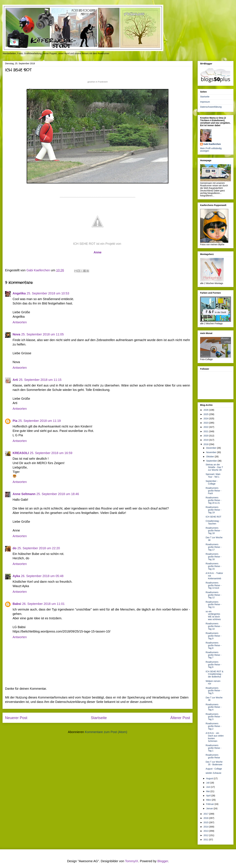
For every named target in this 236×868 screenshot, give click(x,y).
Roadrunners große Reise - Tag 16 (214, 557)
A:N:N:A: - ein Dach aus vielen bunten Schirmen (215, 737)
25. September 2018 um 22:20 (39, 548)
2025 (206, 414)
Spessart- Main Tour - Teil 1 (213, 475)
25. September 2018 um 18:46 (58, 494)
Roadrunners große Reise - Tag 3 (214, 717)
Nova (16, 334)
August (210, 778)
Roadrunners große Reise (213, 756)
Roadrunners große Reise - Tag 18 (214, 531)
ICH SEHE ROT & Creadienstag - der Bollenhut (215, 674)
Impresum (205, 102)
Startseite (99, 718)
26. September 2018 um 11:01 (43, 604)
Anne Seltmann (24, 494)
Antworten (20, 322)
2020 (206, 436)
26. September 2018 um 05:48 (42, 576)
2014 (206, 827)
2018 (206, 444)
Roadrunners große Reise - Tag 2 (214, 726)
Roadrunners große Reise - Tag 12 (214, 595)
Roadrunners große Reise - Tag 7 (214, 655)
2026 (206, 410)
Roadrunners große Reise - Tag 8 (214, 645)
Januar (210, 808)
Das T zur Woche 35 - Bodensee (214, 763)
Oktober (210, 457)
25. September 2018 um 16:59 (51, 453)
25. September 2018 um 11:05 (42, 334)
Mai (208, 791)
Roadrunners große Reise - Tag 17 (214, 547)
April (209, 796)
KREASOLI (21, 453)
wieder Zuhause (214, 773)
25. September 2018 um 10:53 (48, 293)
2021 (206, 431)
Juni (208, 787)
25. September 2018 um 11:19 (39, 421)
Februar (210, 804)
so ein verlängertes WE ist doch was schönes (213, 615)
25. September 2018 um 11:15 (40, 380)
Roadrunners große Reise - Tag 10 (214, 626)
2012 (206, 835)
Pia (15, 421)
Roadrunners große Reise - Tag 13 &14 (214, 585)
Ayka (16, 576)
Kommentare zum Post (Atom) (106, 732)
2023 (206, 423)
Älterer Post (180, 718)
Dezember (211, 448)
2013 (206, 831)
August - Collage (214, 769)
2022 (206, 427)
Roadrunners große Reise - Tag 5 (214, 691)
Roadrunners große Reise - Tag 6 (214, 665)
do (14, 548)
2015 (206, 822)
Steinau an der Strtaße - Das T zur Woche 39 (214, 467)
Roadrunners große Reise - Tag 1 (214, 748)
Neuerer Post (16, 718)
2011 (206, 840)
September (212, 461)
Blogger (163, 861)
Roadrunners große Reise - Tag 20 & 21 (214, 500)
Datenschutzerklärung (211, 107)
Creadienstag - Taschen (213, 522)
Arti (15, 380)
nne (98, 252)
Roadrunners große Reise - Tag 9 (214, 636)
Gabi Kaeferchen (212, 144)
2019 (206, 440)
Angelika (19, 293)
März (209, 800)
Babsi (17, 604)
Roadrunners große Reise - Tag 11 (214, 605)
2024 (206, 419)
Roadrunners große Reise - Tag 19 (214, 510)
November (211, 452)
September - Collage (212, 482)
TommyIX (132, 861)
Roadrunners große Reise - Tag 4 (214, 707)
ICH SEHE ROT (214, 517)
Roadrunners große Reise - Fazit (214, 491)
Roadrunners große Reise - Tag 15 (214, 566)
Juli (208, 783)
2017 (206, 814)
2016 (206, 818)
